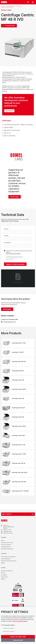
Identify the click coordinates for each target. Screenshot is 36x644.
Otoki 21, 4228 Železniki (9, 527)
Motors (3, 541)
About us (3, 573)
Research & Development (7, 571)
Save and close (18, 640)
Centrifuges (19, 6)
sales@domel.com (7, 531)
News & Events (4, 577)
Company (6, 236)
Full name (6, 229)
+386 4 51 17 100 (7, 530)
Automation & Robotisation (7, 549)
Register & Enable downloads (15, 264)
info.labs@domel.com (9, 322)
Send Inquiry (9, 111)
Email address (8, 243)
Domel (3, 6)
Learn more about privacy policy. (13, 254)
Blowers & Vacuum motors (7, 543)
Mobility (3, 563)
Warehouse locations (8, 533)
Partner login (15, 197)
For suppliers (4, 575)
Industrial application (6, 559)
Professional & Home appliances (8, 557)
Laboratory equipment (10, 6)
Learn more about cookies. (20, 621)
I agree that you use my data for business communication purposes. (19, 252)
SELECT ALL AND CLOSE (18, 637)
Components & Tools (6, 547)
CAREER (3, 579)
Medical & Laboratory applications (9, 561)
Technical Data (9, 26)
